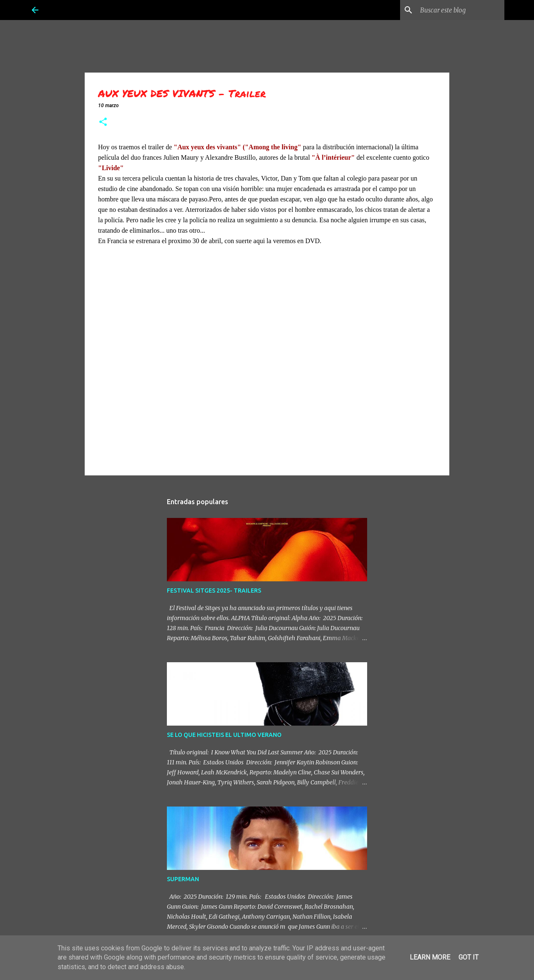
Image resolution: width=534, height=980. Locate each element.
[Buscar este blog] (461, 10)
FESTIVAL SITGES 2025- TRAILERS (214, 591)
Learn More (430, 957)
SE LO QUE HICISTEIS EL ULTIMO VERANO (224, 735)
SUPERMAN (183, 879)
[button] (103, 123)
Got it (469, 957)
